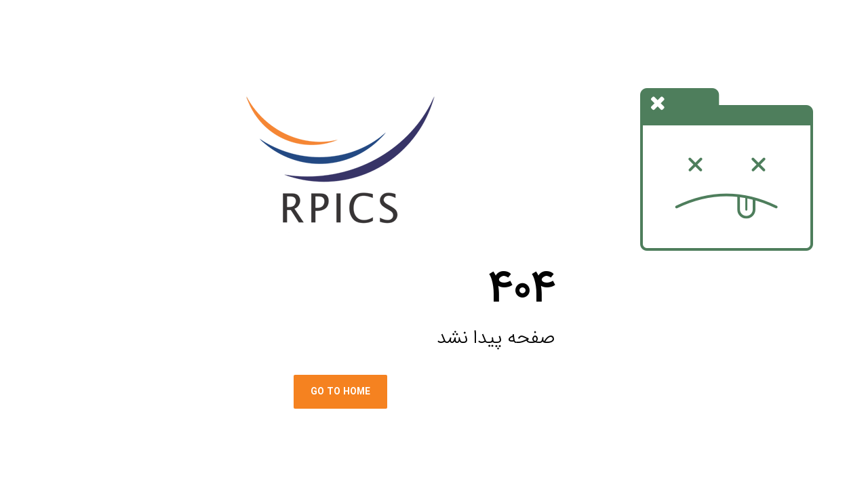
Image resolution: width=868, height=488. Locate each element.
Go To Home (273, 392)
